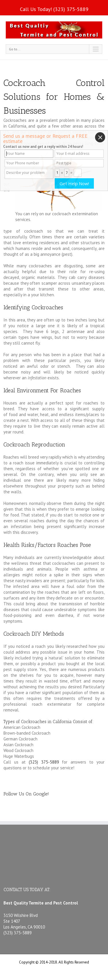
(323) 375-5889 (71, 9)
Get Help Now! (74, 183)
